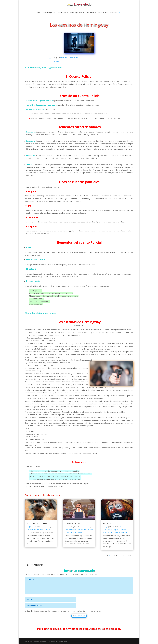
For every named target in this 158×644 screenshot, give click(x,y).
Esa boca (107, 524)
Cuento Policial (74, 58)
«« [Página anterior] (105, 556)
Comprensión (64, 58)
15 (123, 556)
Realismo (123, 530)
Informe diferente (73, 524)
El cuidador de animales (37, 524)
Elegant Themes (40, 641)
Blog (39, 13)
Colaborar (113, 13)
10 (120, 556)
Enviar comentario (79, 616)
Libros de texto (103, 13)
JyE (30, 527)
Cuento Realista (108, 530)
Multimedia (90, 13)
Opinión (117, 530)
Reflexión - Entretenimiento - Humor (38, 530)
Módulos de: (62, 13)
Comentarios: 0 (58, 61)
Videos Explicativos (76, 13)
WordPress (63, 641)
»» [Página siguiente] (126, 556)
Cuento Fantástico (71, 530)
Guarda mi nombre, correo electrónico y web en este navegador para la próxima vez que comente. (64, 611)
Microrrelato (82, 530)
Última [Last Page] (131, 556)
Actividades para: (48, 13)
